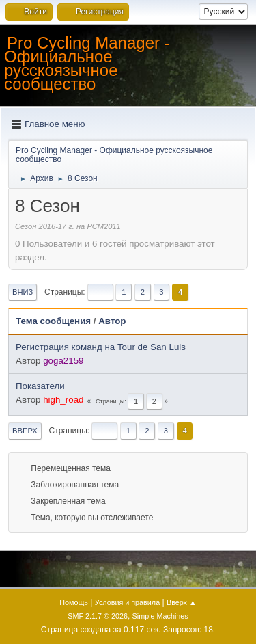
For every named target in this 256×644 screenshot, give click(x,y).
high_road (63, 400)
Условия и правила (127, 602)
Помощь (74, 602)
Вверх (25, 431)
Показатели (40, 386)
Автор (112, 321)
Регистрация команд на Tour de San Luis (101, 347)
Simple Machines (160, 616)
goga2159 (63, 361)
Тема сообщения (53, 321)
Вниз (23, 292)
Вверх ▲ (182, 602)
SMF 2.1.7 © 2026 (98, 616)
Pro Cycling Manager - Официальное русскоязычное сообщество (87, 63)
